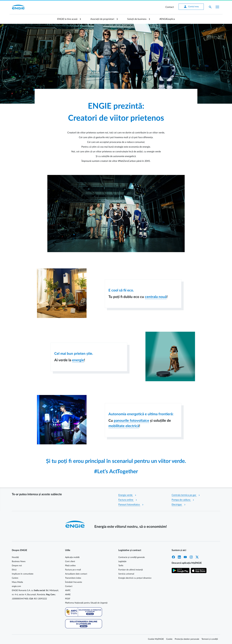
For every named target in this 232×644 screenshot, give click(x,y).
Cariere (15, 578)
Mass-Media (17, 582)
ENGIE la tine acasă (67, 19)
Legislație (122, 561)
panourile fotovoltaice (131, 421)
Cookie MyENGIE (156, 639)
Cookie (169, 639)
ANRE (68, 595)
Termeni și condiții (210, 639)
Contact (169, 7)
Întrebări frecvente (74, 582)
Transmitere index (73, 578)
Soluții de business (137, 19)
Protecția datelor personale (187, 639)
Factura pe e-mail (73, 570)
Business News (19, 561)
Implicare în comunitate (23, 574)
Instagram (191, 557)
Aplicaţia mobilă (72, 557)
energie (78, 360)
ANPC (68, 590)
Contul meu (191, 7)
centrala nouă (156, 297)
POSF (68, 599)
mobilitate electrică (124, 426)
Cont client (70, 561)
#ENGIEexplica (167, 19)
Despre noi (17, 566)
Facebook (173, 557)
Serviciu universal (126, 574)
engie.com (16, 586)
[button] (116, 214)
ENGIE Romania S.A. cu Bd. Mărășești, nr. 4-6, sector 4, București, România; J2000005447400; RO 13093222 (35, 595)
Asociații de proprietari (102, 19)
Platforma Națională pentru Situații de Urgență (86, 603)
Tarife (121, 566)
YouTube (185, 557)
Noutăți (15, 557)
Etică (14, 570)
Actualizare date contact (76, 574)
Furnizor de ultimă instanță (131, 570)
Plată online (70, 566)
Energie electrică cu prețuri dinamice (135, 578)
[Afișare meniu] (217, 7)
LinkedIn (179, 557)
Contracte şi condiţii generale (132, 557)
